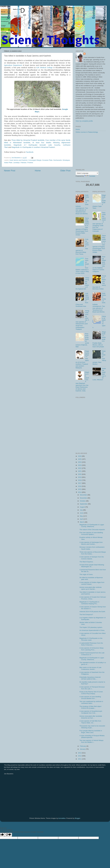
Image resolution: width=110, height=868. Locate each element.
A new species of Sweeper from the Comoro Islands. (92, 558)
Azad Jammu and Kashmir (19, 160)
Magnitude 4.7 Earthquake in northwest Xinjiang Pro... (89, 603)
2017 (80, 483)
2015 (80, 489)
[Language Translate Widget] (87, 173)
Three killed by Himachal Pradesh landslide (28, 140)
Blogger (78, 818)
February (83, 746)
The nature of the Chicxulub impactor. (92, 530)
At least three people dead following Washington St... (92, 566)
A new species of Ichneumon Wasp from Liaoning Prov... (92, 649)
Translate (90, 176)
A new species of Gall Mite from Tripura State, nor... (90, 722)
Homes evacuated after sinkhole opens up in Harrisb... (91, 588)
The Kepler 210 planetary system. (91, 627)
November (84, 498)
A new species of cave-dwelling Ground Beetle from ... (90, 698)
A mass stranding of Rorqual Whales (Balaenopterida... (92, 736)
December (84, 495)
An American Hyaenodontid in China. (92, 630)
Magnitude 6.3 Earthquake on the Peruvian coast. (91, 639)
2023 (80, 465)
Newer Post (10, 171)
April (82, 519)
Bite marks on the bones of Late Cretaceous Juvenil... (90, 668)
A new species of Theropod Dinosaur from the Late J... (92, 688)
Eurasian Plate (47, 160)
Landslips (16, 163)
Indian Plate (8, 163)
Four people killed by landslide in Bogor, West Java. (91, 732)
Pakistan (23, 163)
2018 (80, 480)
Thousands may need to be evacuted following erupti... (92, 727)
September (84, 504)
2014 (80, 492)
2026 (80, 456)
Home (38, 171)
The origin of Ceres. (86, 574)
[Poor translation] (8, 835)
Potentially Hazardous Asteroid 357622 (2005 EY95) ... (90, 678)
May (82, 516)
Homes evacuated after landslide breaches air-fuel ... (91, 717)
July (81, 510)
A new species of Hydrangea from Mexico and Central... (91, 543)
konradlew (62, 818)
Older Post (65, 171)
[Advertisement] (91, 151)
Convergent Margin (35, 160)
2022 (80, 468)
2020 (80, 474)
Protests (30, 163)
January (83, 749)
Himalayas (66, 160)
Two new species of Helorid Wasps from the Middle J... (91, 741)
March (82, 522)
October (83, 501)
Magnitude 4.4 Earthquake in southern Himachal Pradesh (33, 147)
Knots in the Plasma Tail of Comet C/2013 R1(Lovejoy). (91, 693)
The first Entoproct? (86, 615)
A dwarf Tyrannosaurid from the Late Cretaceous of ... (92, 654)
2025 (80, 459)
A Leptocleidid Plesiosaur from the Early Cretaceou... (91, 644)
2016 (80, 486)
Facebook (30, 152)
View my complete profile (84, 121)
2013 (80, 753)
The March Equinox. (86, 562)
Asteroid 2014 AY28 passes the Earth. (93, 612)
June (82, 513)
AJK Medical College (44, 68)
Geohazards (58, 160)
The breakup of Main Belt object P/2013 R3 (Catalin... (90, 707)
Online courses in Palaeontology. (87, 132)
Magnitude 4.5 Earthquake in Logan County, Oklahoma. (92, 526)
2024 (80, 462)
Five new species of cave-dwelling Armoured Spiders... (91, 533)
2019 (80, 477)
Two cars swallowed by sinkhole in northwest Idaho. (91, 702)
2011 (80, 759)
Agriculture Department (13, 65)
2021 (80, 471)
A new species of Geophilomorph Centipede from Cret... (91, 712)
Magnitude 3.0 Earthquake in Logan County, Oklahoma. (92, 659)
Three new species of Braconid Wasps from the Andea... (93, 553)
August (82, 507)
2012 (80, 756)
